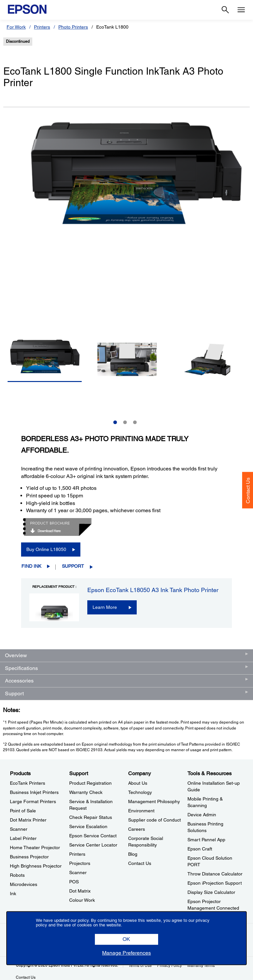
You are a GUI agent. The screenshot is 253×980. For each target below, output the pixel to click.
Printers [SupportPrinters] (77, 854)
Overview (16, 655)
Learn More (105, 607)
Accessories (19, 681)
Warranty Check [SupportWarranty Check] (86, 792)
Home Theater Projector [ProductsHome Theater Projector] (35, 848)
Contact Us (248, 490)
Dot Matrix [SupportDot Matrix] (80, 891)
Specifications (21, 668)
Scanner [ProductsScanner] (19, 829)
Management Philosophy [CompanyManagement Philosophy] (154, 801)
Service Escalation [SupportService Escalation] (88, 826)
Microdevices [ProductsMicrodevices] (24, 884)
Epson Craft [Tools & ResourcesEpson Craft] (200, 849)
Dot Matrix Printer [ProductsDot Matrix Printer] (28, 820)
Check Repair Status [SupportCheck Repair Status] (91, 817)
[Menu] (241, 10)
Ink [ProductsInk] (13, 894)
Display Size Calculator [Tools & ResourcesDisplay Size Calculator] (211, 892)
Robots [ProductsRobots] (17, 875)
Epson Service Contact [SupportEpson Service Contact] (93, 836)
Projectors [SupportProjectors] (80, 863)
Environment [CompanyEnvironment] (141, 811)
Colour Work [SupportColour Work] (82, 900)
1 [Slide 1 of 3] (115, 422)
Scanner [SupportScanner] (78, 872)
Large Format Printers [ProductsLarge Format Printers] (33, 801)
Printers (42, 27)
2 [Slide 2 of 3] (125, 422)
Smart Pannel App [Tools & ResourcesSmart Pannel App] (206, 840)
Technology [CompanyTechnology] (140, 792)
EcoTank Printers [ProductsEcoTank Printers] (28, 783)
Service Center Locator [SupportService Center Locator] (93, 845)
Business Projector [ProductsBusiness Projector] (29, 857)
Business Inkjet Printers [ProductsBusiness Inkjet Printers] (34, 792)
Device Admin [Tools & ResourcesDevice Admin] (202, 815)
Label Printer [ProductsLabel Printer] (23, 838)
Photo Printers (73, 27)
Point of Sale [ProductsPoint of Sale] (23, 811)
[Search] (225, 10)
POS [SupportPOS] (74, 882)
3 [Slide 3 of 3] (135, 422)
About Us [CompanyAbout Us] (138, 783)
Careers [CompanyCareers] (137, 829)
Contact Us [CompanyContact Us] (140, 863)
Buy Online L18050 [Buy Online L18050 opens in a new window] (46, 549)
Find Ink (31, 566)
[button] (126, 939)
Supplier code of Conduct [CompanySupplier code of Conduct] (155, 820)
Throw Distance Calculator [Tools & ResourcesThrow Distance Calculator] (215, 874)
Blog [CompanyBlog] (133, 854)
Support (73, 566)
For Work (16, 27)
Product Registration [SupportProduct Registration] (90, 783)
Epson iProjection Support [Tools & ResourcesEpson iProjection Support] (215, 883)
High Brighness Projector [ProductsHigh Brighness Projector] (36, 866)
